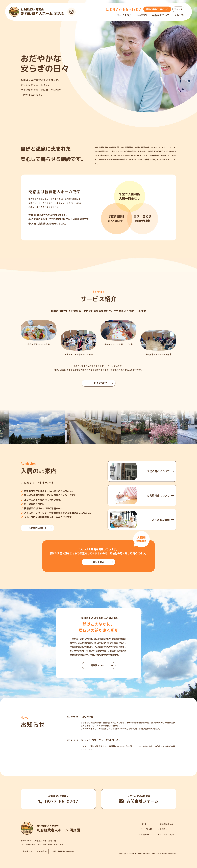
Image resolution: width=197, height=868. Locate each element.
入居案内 (142, 15)
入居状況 (179, 15)
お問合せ (164, 829)
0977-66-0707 (33, 845)
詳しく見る (103, 562)
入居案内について (40, 528)
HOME (144, 824)
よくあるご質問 (167, 834)
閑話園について (161, 15)
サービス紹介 (124, 15)
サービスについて (101, 383)
